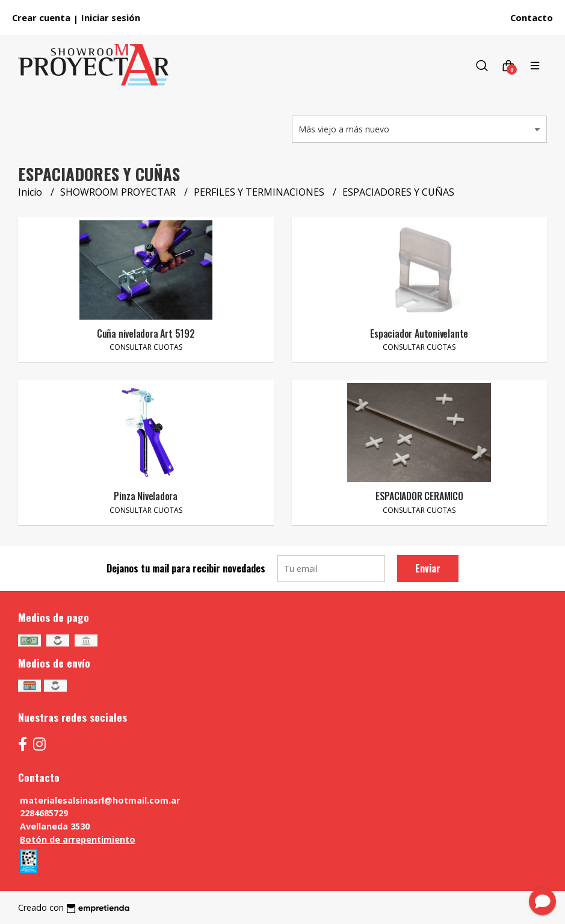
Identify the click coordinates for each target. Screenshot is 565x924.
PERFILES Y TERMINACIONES (260, 192)
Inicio (31, 192)
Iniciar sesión (111, 17)
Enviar (428, 568)
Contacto (532, 17)
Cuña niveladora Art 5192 (146, 333)
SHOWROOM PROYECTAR (119, 192)
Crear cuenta (41, 17)
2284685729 (44, 813)
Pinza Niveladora (146, 496)
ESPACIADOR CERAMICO (419, 496)
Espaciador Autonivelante (419, 333)
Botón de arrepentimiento (78, 839)
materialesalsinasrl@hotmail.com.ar (100, 800)
